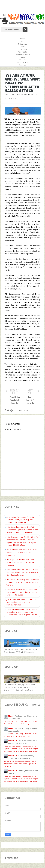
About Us (23, 65)
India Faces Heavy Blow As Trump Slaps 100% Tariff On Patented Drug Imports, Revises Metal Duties (22, 592)
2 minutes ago (26, 736)
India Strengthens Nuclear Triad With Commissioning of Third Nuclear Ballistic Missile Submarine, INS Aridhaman (22, 530)
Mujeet (11, 716)
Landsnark (13, 741)
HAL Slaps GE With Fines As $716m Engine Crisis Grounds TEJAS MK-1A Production (20, 562)
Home (23, 39)
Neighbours (23, 44)
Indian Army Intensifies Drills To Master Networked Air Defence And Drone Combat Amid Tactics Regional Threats (22, 612)
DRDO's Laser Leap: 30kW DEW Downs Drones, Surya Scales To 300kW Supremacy (22, 552)
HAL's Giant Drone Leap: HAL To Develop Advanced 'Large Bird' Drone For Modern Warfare (23, 582)
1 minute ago (25, 724)
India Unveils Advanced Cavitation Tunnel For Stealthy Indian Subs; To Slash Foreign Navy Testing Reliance (23, 572)
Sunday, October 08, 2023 (16, 95)
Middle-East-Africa (23, 54)
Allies (23, 47)
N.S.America (23, 49)
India (23, 41)
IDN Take (23, 60)
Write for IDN (23, 62)
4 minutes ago (34, 751)
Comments (23, 410)
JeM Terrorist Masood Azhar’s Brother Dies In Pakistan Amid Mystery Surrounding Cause (21, 602)
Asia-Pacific (23, 52)
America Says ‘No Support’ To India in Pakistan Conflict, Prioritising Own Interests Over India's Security (21, 520)
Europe (23, 57)
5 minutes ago (34, 781)
